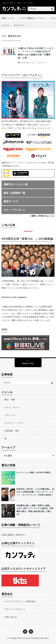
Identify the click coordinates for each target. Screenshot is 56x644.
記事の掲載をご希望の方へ (14, 535)
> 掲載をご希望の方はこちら (42, 216)
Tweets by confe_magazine (14, 297)
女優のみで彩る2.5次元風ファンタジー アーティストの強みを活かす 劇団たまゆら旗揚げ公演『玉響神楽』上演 (36, 53)
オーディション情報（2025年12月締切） (34, 473)
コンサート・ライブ (14, 423)
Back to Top (28, 363)
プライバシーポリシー (15, 609)
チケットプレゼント (14, 210)
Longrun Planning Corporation (36, 638)
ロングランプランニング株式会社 (20, 601)
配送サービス (11, 201)
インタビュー (41, 62)
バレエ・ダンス (12, 407)
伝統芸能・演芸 (12, 431)
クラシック (10, 415)
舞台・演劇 (10, 400)
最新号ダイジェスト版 (16, 184)
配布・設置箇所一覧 (14, 193)
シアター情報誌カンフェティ (32, 18)
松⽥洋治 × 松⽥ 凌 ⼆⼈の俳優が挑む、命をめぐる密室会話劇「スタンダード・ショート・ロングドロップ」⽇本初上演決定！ (35, 492)
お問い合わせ (11, 617)
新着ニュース (8, 18)
